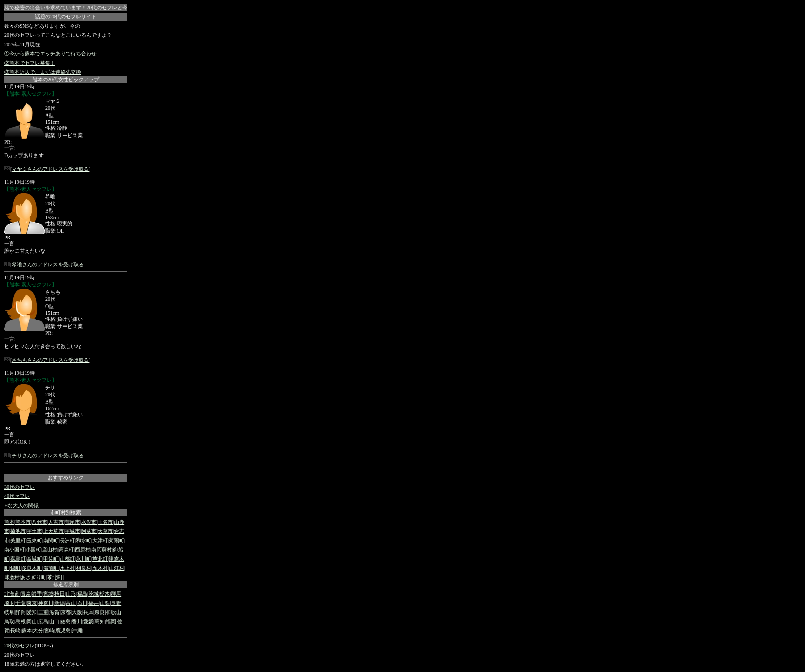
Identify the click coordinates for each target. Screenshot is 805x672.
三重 (43, 612)
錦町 (15, 568)
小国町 (33, 550)
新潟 (60, 603)
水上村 (67, 568)
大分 (38, 631)
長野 (116, 603)
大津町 (100, 540)
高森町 (66, 550)
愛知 (32, 612)
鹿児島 (63, 631)
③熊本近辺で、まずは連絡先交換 (43, 72)
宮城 (48, 594)
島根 (21, 621)
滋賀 (54, 612)
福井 (93, 603)
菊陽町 (117, 540)
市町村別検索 (66, 513)
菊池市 (18, 531)
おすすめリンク (66, 478)
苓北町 (55, 577)
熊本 (9, 522)
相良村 (84, 568)
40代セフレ (17, 496)
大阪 (77, 612)
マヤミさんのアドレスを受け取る (50, 169)
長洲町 (67, 540)
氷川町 (84, 559)
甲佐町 (51, 559)
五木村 (100, 568)
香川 (77, 621)
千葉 (21, 603)
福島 (82, 594)
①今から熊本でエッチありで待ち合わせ (50, 54)
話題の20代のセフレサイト (66, 17)
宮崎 (49, 631)
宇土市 (34, 531)
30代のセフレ (20, 487)
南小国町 (14, 550)
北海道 (12, 594)
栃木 (105, 594)
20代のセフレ (20, 646)
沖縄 (77, 631)
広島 (43, 621)
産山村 (50, 550)
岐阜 (9, 612)
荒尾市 (72, 522)
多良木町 (32, 568)
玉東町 (34, 540)
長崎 (15, 631)
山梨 (105, 603)
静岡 (21, 612)
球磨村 (12, 577)
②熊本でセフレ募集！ (30, 63)
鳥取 (9, 621)
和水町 (84, 540)
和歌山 (113, 612)
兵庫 (88, 612)
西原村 (83, 550)
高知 (100, 621)
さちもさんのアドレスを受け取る (50, 360)
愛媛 (88, 621)
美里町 (18, 540)
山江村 (117, 568)
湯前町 (51, 568)
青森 (26, 594)
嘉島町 (18, 559)
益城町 (34, 559)
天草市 (105, 531)
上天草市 (53, 531)
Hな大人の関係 (21, 505)
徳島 (66, 621)
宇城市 (72, 531)
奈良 (100, 612)
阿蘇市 (89, 531)
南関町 (51, 540)
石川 (82, 603)
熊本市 (23, 522)
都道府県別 (66, 584)
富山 (71, 603)
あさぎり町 (33, 577)
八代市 (40, 522)
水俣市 (89, 522)
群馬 (116, 594)
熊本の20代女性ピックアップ (66, 79)
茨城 (93, 594)
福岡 (111, 621)
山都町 (67, 559)
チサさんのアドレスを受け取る (48, 456)
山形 (71, 594)
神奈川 (46, 603)
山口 (54, 621)
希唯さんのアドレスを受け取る (48, 265)
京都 (66, 612)
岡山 (32, 621)
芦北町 (100, 559)
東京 (32, 603)
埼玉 (9, 603)
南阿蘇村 (102, 550)
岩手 (37, 594)
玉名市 (105, 522)
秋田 (60, 594)
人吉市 (56, 522)
